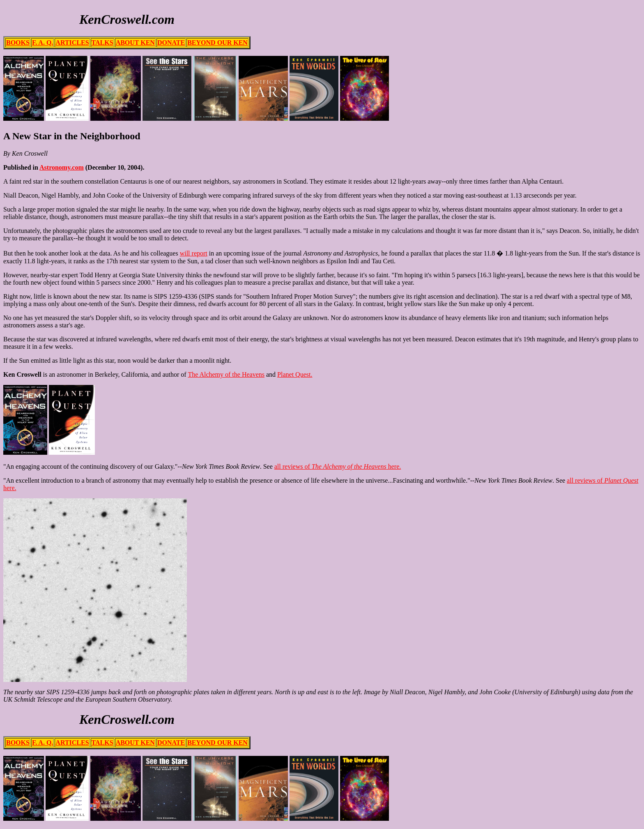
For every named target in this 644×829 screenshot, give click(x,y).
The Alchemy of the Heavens (226, 374)
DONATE (171, 43)
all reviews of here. (338, 466)
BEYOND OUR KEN (217, 43)
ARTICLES (72, 43)
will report (194, 253)
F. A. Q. (43, 43)
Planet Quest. (295, 374)
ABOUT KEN (135, 43)
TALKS (102, 43)
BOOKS (18, 43)
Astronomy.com (62, 167)
